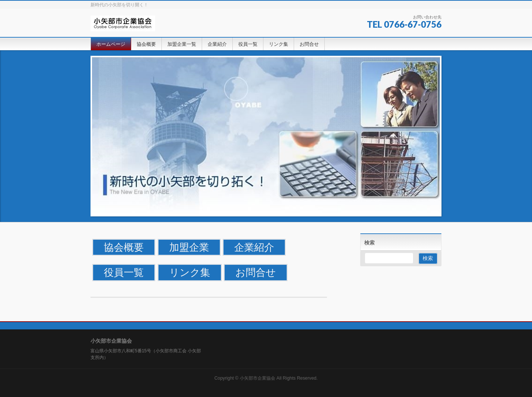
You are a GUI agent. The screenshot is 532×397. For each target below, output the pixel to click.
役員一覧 (124, 272)
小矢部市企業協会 (258, 378)
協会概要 (124, 247)
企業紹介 (254, 247)
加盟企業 (189, 247)
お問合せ (256, 272)
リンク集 (190, 272)
